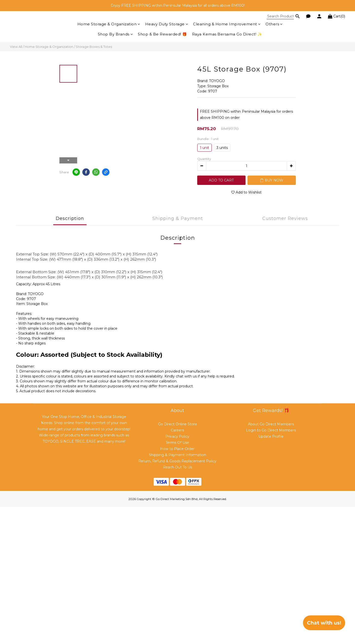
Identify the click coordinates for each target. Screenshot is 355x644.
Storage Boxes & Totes (94, 47)
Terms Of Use (177, 443)
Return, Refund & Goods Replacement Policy (177, 461)
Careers (177, 430)
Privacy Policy (177, 436)
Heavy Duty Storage (167, 24)
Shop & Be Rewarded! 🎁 (162, 34)
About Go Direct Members (271, 424)
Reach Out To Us (177, 467)
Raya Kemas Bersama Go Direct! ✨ (227, 34)
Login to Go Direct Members (271, 430)
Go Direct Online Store (177, 424)
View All (16, 47)
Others (274, 24)
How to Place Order (177, 449)
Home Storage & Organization (109, 24)
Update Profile (271, 436)
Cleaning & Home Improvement (227, 24)
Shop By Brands (115, 34)
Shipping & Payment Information (177, 455)
